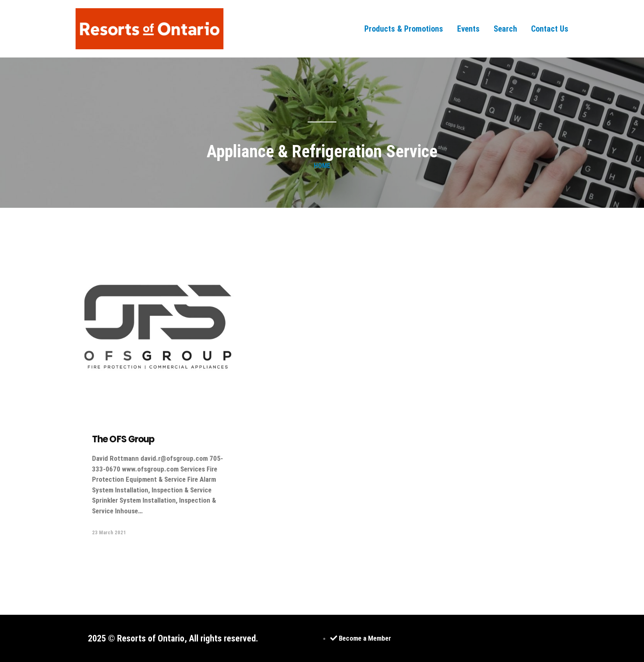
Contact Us (550, 29)
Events (468, 29)
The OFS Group (123, 439)
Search (505, 29)
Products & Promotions (404, 29)
